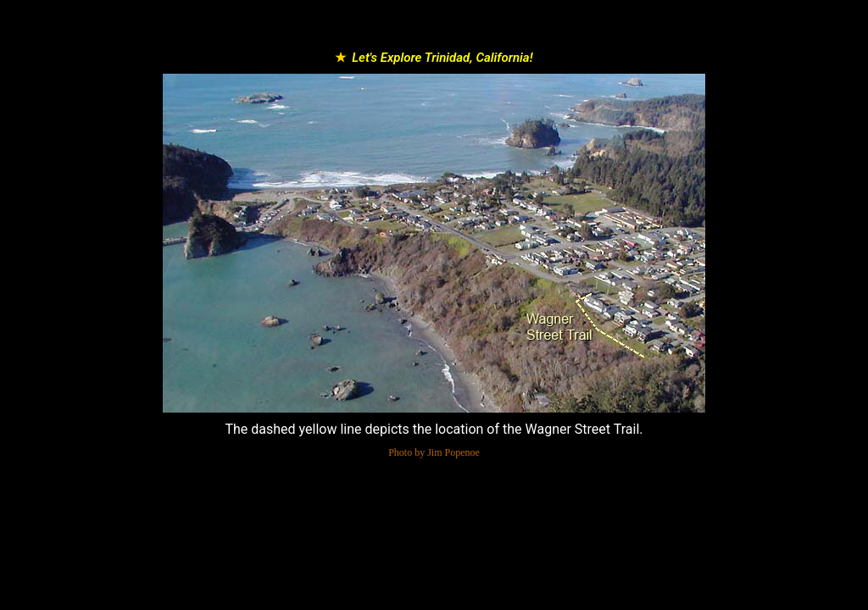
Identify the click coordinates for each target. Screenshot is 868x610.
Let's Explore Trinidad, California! (442, 58)
